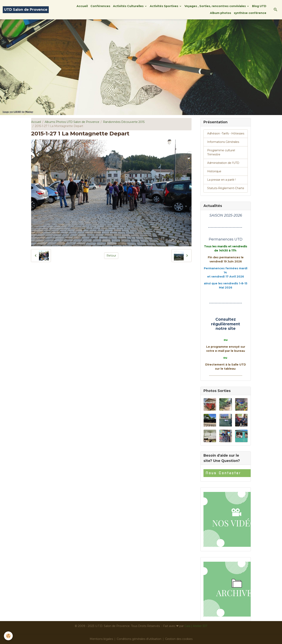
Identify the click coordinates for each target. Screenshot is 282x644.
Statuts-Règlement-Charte (226, 188)
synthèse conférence (250, 13)
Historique (214, 171)
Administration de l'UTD (223, 163)
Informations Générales (223, 142)
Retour (111, 256)
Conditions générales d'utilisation (139, 639)
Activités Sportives (164, 6)
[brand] (26, 10)
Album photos (221, 13)
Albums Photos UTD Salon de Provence (72, 122)
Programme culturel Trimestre (221, 152)
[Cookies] (8, 636)
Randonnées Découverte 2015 (124, 122)
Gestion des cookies (179, 639)
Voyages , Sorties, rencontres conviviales (216, 6)
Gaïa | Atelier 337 (196, 626)
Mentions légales (101, 639)
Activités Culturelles (129, 6)
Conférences (100, 6)
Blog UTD (259, 6)
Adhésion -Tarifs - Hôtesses (226, 133)
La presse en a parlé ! (221, 180)
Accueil (82, 6)
